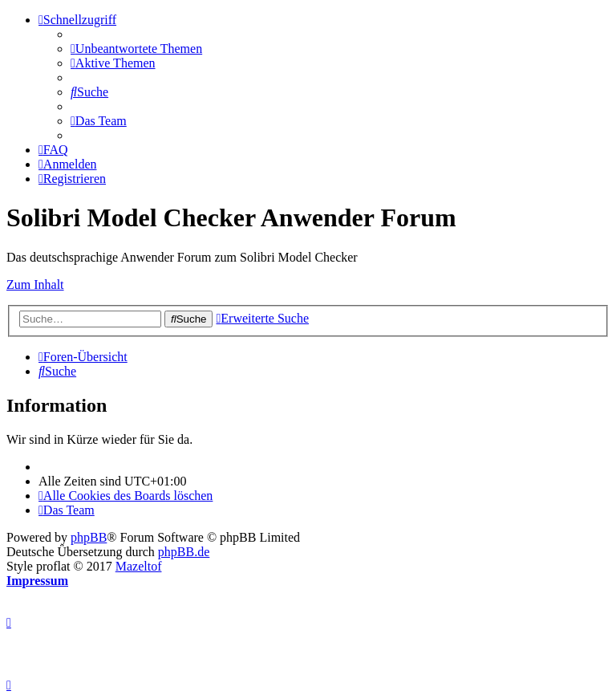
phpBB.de (184, 552)
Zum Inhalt (35, 284)
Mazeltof (139, 566)
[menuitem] (136, 49)
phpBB (89, 537)
